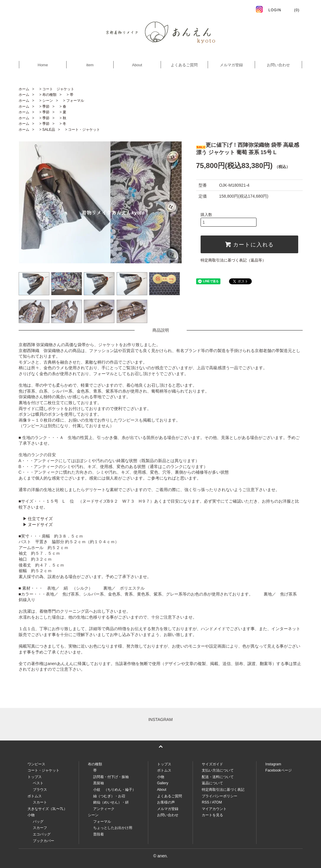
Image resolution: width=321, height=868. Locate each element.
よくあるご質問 (184, 65)
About (137, 65)
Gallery (163, 783)
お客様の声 (166, 802)
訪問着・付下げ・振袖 (111, 777)
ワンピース (36, 764)
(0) (293, 10)
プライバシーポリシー (220, 796)
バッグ (38, 822)
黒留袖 (99, 783)
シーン (48, 101)
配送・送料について (218, 777)
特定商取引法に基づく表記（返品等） (233, 260)
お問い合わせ (278, 65)
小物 (161, 777)
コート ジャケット (58, 89)
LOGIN (275, 10)
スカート (40, 802)
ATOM (217, 802)
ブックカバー (43, 841)
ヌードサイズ (40, 525)
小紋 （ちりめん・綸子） (114, 790)
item (90, 65)
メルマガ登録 (231, 65)
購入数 (206, 215)
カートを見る (212, 815)
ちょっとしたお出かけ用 (113, 828)
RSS (205, 802)
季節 (46, 107)
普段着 (99, 834)
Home (43, 65)
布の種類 (49, 95)
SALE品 (49, 130)
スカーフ (40, 828)
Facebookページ (279, 770)
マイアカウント (214, 809)
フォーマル (75, 101)
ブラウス (40, 790)
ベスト (38, 783)
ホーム (24, 89)
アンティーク (104, 809)
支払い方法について (218, 770)
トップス (164, 764)
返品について (212, 783)
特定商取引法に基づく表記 (223, 790)
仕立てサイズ (40, 519)
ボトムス (164, 770)
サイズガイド (212, 764)
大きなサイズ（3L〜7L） (47, 809)
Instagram (273, 764)
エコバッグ (42, 834)
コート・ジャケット (84, 130)
